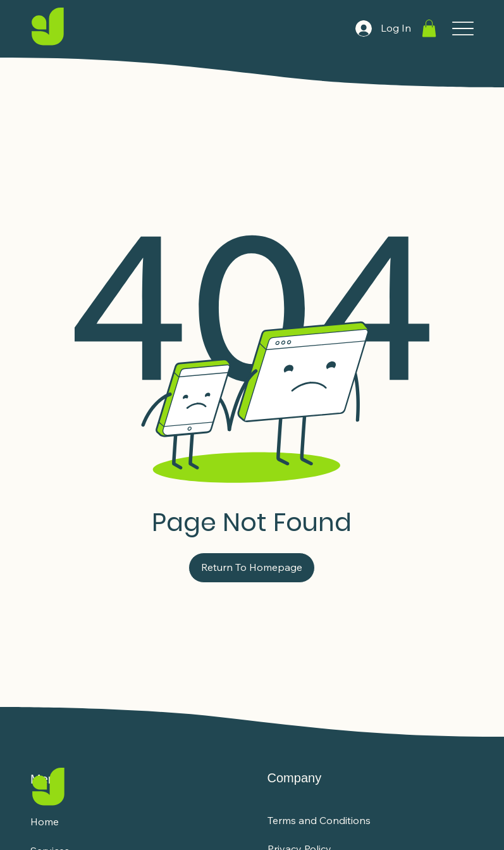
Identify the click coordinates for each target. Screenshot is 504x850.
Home (45, 822)
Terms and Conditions (319, 820)
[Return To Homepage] (252, 568)
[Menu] (463, 29)
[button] (429, 28)
